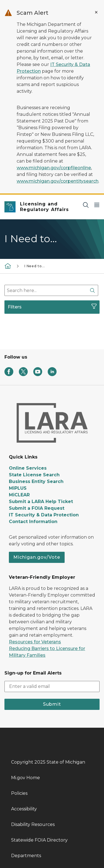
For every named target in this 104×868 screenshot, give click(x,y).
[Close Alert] (96, 12)
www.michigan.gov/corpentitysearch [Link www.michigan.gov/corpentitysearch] (58, 181)
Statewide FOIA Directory (39, 840)
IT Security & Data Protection (44, 515)
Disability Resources (33, 824)
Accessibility (24, 809)
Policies (19, 793)
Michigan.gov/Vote (37, 557)
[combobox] (51, 290)
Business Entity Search (36, 481)
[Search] (86, 205)
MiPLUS (18, 488)
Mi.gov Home (26, 778)
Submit (52, 704)
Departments (26, 856)
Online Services (28, 468)
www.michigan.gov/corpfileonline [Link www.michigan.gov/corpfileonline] (54, 168)
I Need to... (35, 266)
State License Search (34, 475)
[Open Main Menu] (97, 205)
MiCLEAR (19, 495)
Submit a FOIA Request (37, 508)
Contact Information (33, 522)
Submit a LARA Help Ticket (41, 502)
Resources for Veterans (35, 642)
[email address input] (52, 686)
